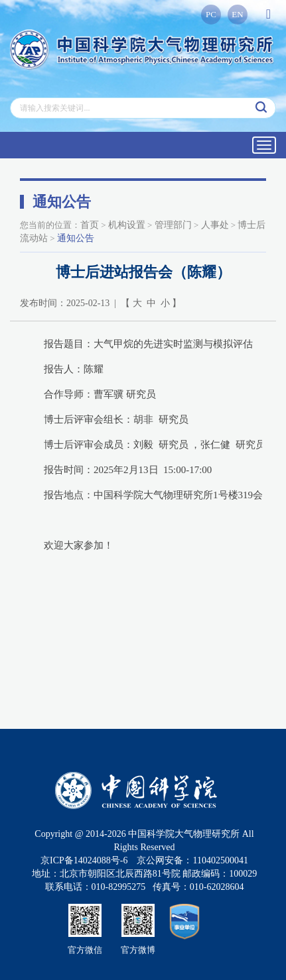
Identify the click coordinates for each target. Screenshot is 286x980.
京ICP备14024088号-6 (84, 860)
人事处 (215, 225)
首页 (90, 225)
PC (211, 14)
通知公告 (76, 238)
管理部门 (173, 225)
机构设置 (127, 225)
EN (237, 14)
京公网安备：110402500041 (192, 860)
